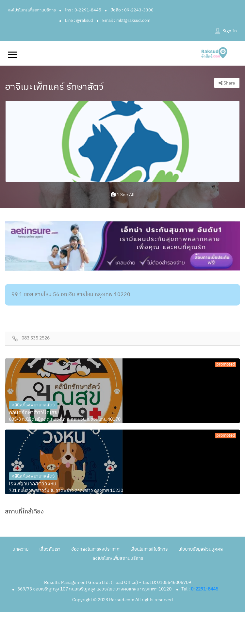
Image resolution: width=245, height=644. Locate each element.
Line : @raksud (79, 21)
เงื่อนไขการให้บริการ (149, 549)
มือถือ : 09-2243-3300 (132, 10)
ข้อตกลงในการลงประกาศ (95, 549)
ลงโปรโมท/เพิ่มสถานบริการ (32, 10)
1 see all (123, 195)
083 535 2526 (36, 338)
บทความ (20, 549)
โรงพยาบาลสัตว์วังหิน (33, 484)
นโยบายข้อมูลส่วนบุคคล (201, 549)
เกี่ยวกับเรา (50, 549)
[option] (122, 141)
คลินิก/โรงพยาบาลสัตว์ (33, 405)
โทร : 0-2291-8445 (83, 10)
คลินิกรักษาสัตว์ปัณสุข (33, 413)
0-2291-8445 (204, 589)
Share (227, 83)
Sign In (230, 31)
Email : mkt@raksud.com (126, 21)
